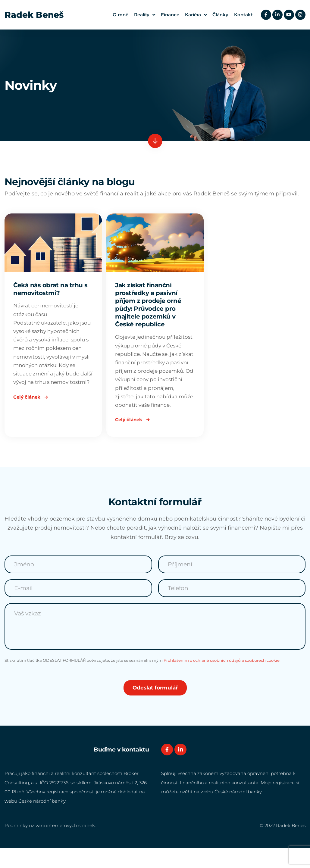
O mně (119, 15)
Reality (143, 15)
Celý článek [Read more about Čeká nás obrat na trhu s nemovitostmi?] (32, 414)
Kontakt (242, 15)
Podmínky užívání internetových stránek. (50, 845)
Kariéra (194, 15)
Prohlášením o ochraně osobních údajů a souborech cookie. (222, 680)
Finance (169, 15)
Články (219, 15)
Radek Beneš (34, 15)
